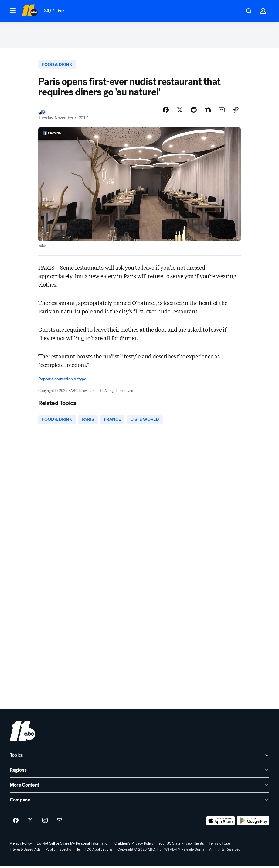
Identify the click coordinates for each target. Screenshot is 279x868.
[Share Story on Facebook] (166, 112)
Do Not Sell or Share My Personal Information (73, 846)
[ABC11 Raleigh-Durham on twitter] (30, 823)
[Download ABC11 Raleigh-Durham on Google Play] (253, 823)
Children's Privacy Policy (134, 846)
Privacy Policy (21, 846)
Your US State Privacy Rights (181, 846)
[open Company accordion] (139, 802)
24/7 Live (54, 10)
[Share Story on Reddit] (194, 112)
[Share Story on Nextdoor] (208, 112)
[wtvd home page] (22, 733)
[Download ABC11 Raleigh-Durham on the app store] (221, 823)
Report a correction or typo (62, 381)
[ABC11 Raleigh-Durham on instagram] (45, 823)
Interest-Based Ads (25, 852)
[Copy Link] (236, 112)
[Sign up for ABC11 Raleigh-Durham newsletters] (60, 823)
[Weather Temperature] (230, 11)
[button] (13, 10)
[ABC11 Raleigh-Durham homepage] (30, 11)
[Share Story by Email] (222, 112)
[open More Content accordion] (139, 787)
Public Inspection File (63, 852)
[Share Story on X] (180, 112)
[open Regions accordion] (139, 772)
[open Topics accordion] (139, 757)
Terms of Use (219, 846)
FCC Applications (99, 852)
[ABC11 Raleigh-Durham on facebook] (16, 823)
